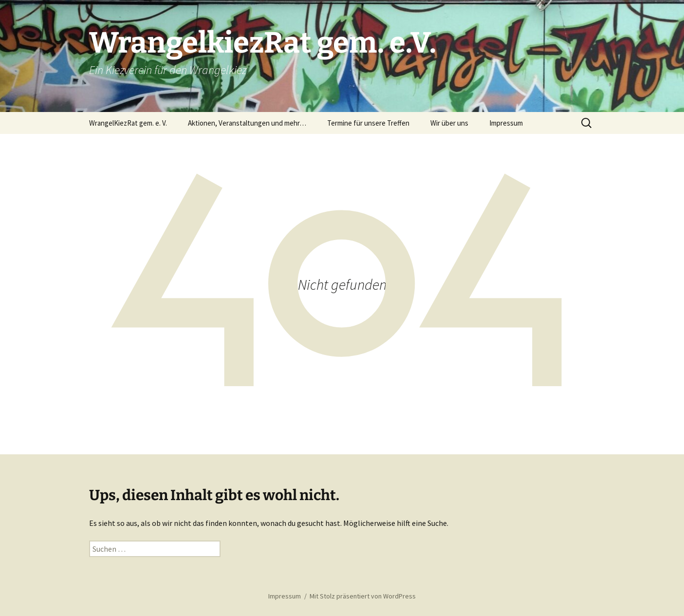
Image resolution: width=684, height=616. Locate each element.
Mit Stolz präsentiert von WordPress (363, 596)
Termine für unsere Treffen (368, 123)
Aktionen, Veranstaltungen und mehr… (247, 123)
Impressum (506, 123)
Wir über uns (449, 123)
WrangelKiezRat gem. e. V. (128, 123)
